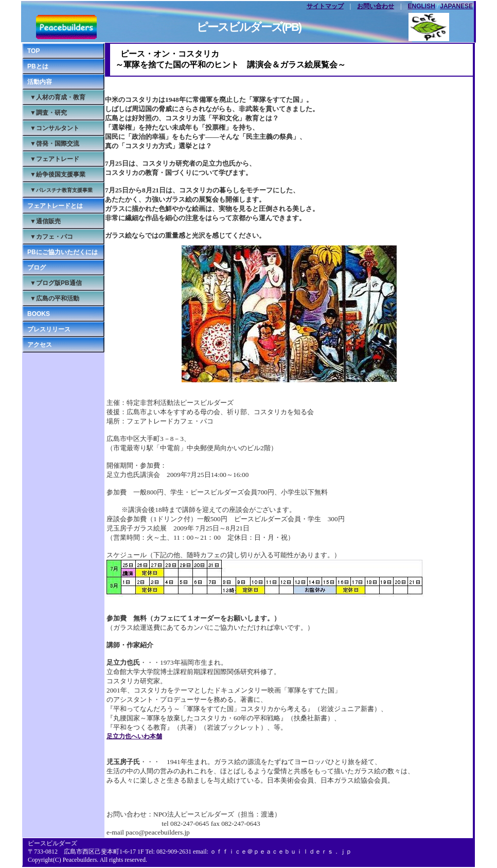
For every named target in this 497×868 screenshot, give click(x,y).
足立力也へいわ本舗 (134, 736)
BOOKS (39, 314)
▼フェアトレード (55, 159)
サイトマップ (325, 6)
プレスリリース (49, 329)
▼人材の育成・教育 (58, 97)
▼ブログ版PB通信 (56, 283)
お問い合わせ (376, 6)
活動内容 (40, 82)
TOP (33, 51)
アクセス (40, 345)
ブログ (37, 268)
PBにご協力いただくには (63, 252)
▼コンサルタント (55, 128)
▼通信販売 (45, 221)
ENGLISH (422, 6)
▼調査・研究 (48, 113)
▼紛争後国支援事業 (58, 174)
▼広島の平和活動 (55, 298)
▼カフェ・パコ (51, 237)
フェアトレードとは (55, 206)
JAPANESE (456, 6)
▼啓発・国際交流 (55, 144)
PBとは (38, 66)
